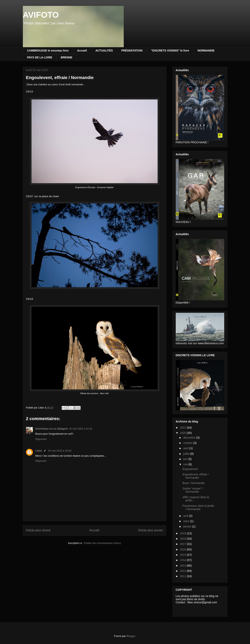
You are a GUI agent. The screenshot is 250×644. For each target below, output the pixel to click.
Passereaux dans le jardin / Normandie (198, 507)
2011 (183, 576)
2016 (183, 549)
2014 (183, 560)
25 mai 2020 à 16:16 (80, 429)
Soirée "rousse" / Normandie (193, 490)
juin (186, 459)
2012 (183, 571)
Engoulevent (190, 469)
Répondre (41, 439)
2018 (183, 539)
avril (186, 516)
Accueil (82, 51)
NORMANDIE (206, 51)
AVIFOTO (41, 15)
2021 (183, 428)
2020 (183, 433)
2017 (183, 544)
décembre (190, 438)
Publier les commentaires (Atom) (103, 543)
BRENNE (66, 57)
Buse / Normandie (193, 483)
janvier (188, 526)
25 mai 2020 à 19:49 (60, 451)
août (186, 448)
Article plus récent (38, 530)
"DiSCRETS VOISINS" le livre (170, 51)
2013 (183, 566)
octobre (188, 443)
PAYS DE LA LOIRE (40, 57)
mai (186, 464)
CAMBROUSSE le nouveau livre (48, 51)
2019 (183, 533)
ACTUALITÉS (104, 51)
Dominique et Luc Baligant (52, 429)
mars (187, 521)
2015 (183, 555)
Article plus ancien (151, 530)
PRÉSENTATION (132, 51)
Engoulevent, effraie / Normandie (195, 476)
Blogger (131, 636)
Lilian (39, 451)
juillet (187, 454)
